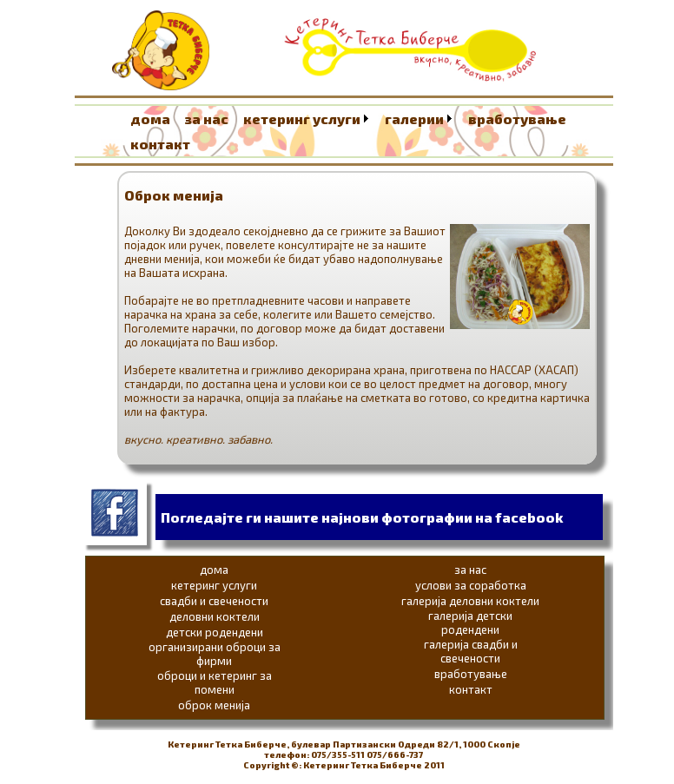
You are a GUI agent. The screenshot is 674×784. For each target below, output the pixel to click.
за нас (207, 119)
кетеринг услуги (302, 119)
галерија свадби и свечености (471, 651)
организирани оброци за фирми (215, 654)
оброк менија (214, 705)
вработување (517, 119)
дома (150, 119)
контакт (160, 144)
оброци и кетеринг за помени (215, 682)
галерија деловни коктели (470, 601)
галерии (414, 119)
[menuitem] (156, 119)
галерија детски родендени (470, 623)
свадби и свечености (214, 601)
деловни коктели (215, 616)
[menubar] (371, 131)
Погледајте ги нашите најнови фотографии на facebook (362, 517)
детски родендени (215, 632)
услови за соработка (471, 585)
